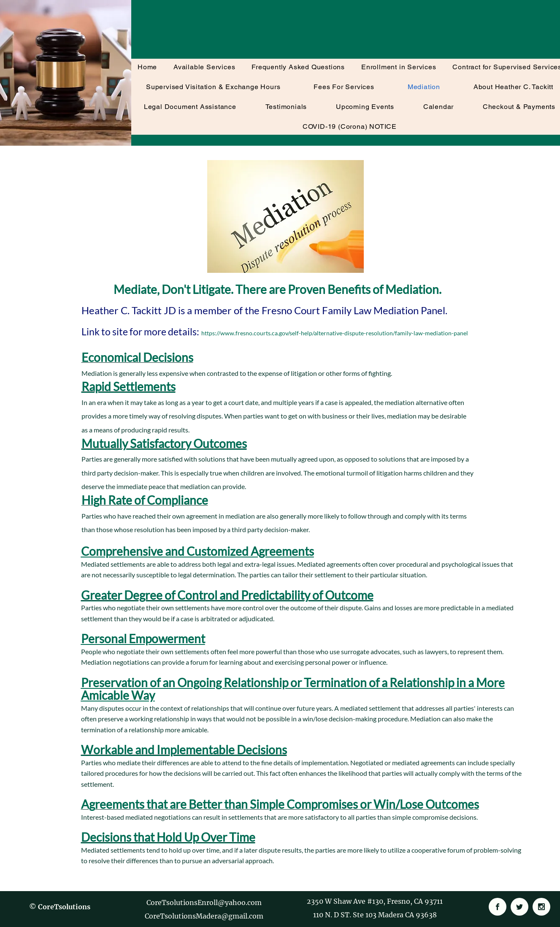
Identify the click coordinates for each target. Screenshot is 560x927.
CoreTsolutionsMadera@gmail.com (204, 916)
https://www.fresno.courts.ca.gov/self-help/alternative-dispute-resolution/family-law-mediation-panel (335, 333)
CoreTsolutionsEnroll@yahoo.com (204, 903)
